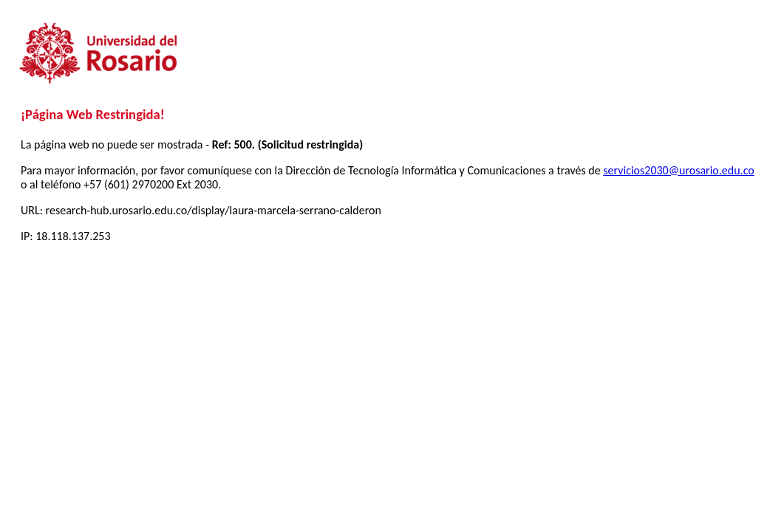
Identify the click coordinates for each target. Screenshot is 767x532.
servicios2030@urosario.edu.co (678, 170)
